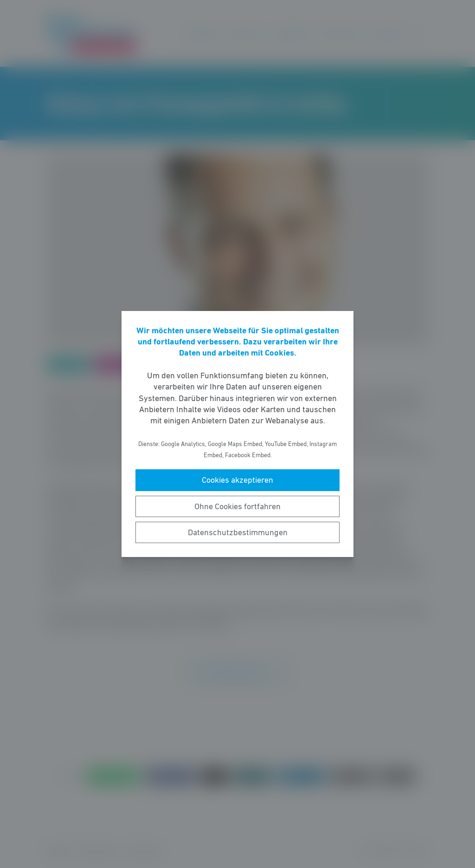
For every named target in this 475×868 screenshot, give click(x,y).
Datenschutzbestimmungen (238, 532)
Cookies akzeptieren (237, 480)
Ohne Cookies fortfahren (237, 506)
